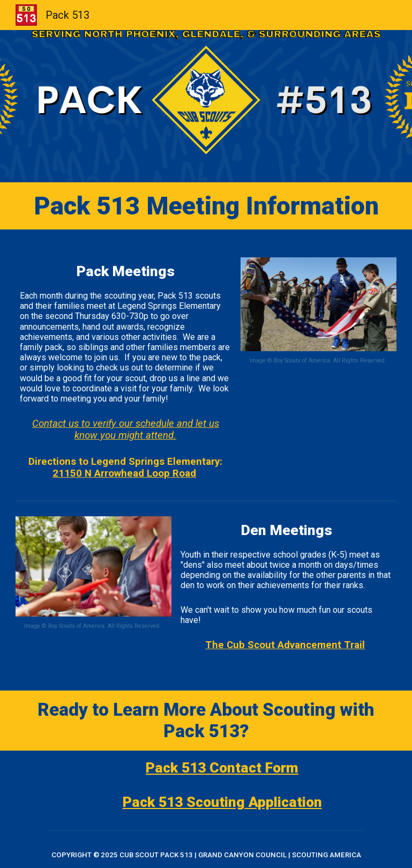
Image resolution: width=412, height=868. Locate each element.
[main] (206, 206)
